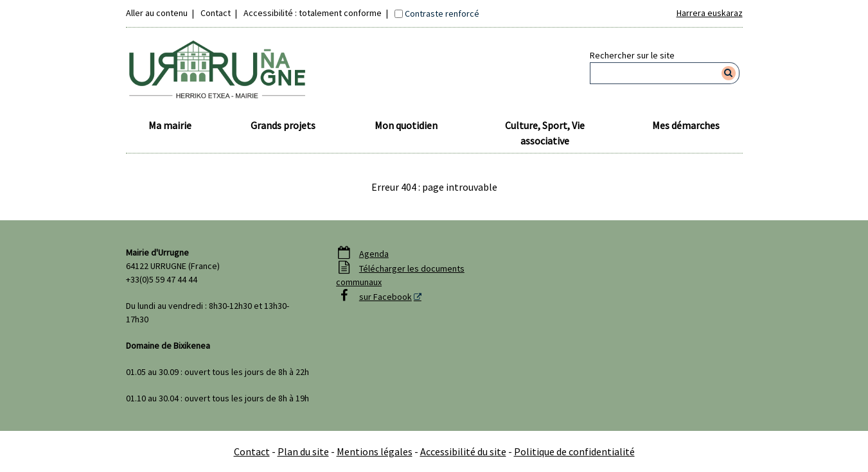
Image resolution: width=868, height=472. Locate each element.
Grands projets (283, 125)
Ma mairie (170, 125)
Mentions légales (375, 451)
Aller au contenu (157, 13)
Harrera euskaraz (710, 13)
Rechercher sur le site (632, 55)
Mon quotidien (406, 125)
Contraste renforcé (442, 13)
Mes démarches (686, 125)
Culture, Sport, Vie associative (545, 133)
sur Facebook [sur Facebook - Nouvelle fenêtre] (385, 297)
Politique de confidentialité (574, 451)
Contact (216, 13)
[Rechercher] (729, 73)
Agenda (374, 254)
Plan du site (303, 451)
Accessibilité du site (463, 451)
